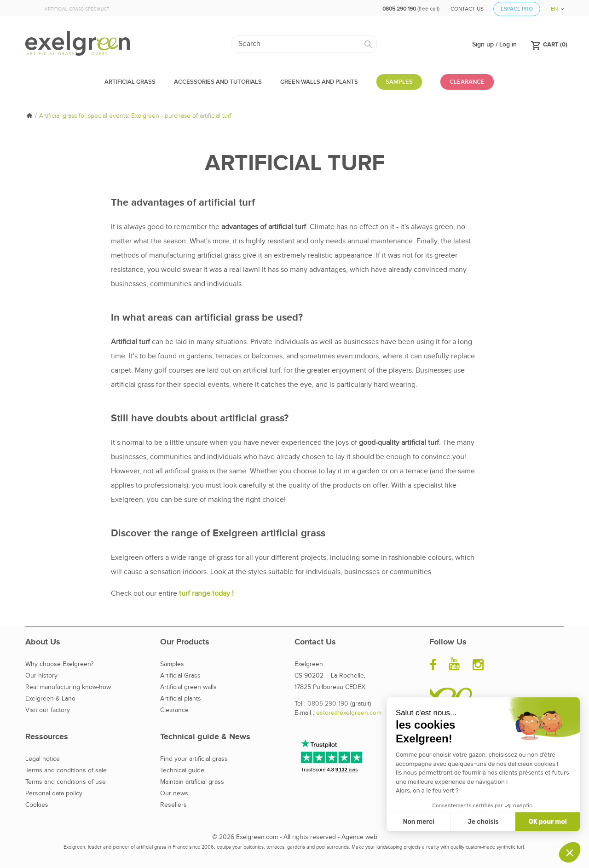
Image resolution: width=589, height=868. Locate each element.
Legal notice (43, 759)
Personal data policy (54, 793)
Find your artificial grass (194, 759)
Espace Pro (517, 9)
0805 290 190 (328, 704)
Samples (172, 664)
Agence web (359, 837)
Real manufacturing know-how (68, 687)
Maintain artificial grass (192, 782)
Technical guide (182, 770)
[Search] (304, 44)
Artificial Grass (180, 676)
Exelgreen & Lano (50, 699)
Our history (41, 676)
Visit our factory (48, 710)
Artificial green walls (188, 687)
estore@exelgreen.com (349, 713)
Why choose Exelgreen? (59, 664)
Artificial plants (181, 699)
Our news (174, 793)
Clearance (174, 710)
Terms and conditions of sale (66, 770)
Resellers (173, 805)
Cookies (37, 805)
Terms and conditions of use (66, 782)
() (549, 44)
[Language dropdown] (554, 6)
